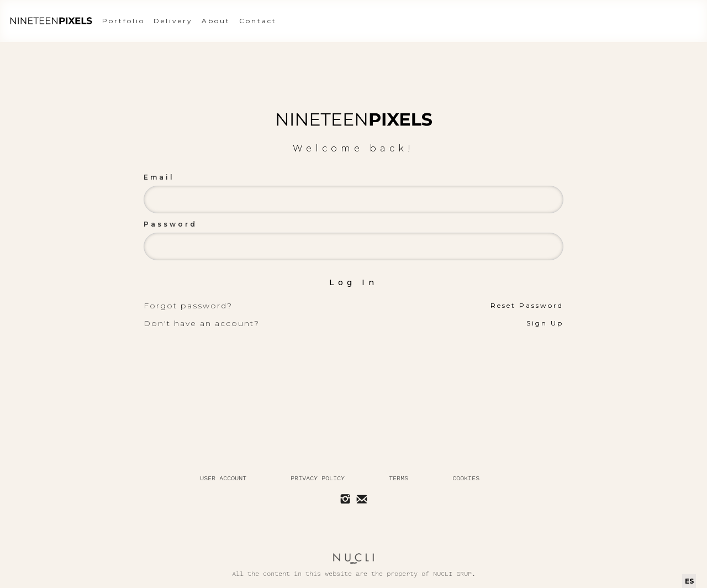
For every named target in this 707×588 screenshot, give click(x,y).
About (216, 21)
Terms (399, 478)
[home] (51, 21)
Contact (258, 21)
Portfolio (123, 21)
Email (159, 177)
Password (170, 224)
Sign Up (545, 323)
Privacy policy (318, 478)
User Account (223, 478)
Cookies (466, 478)
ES (689, 581)
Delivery (173, 21)
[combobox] (689, 581)
